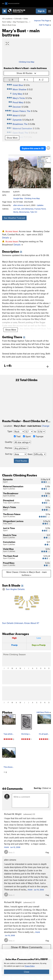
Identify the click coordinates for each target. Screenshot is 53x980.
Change (46, 426)
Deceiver (17, 107)
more (7, 847)
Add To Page (45, 25)
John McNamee (27, 209)
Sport (27, 436)
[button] (11, 172)
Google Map (18, 198)
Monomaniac (24, 212)
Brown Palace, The (21, 111)
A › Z (41, 80)
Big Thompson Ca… (21, 22)
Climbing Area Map (26, 62)
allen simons (18, 205)
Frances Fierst (40, 209)
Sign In (41, 11)
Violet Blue (18, 85)
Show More (12, 138)
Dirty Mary (17, 94)
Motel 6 (16, 115)
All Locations (7, 19)
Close (27, 972)
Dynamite (17, 120)
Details (7, 238)
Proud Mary (18, 102)
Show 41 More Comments (27, 947)
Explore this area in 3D (33, 148)
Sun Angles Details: (26, 599)
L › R (11, 80)
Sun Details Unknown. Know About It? (21, 623)
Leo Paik (17, 209)
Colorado (18, 19)
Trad (17, 436)
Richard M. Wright (13, 814)
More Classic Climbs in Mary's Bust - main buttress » (27, 574)
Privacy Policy (30, 966)
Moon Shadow (20, 89)
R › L (26, 80)
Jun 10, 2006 (15, 847)
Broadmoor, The (20, 124)
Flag (47, 852)
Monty (16, 212)
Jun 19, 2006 (39, 890)
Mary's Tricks (19, 98)
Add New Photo (44, 712)
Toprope (38, 436)
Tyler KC (34, 212)
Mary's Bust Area (9, 25)
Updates (40, 205)
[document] (26, 968)
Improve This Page (42, 21)
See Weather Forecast (14, 218)
